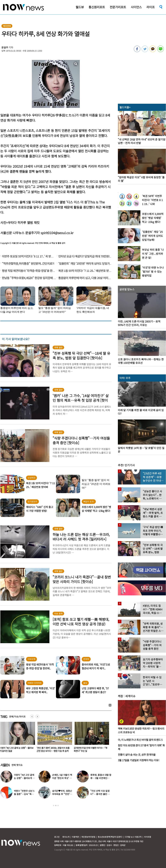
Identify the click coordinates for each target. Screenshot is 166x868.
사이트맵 (147, 837)
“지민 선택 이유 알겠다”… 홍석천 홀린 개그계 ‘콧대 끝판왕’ (100, 794)
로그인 (57, 837)
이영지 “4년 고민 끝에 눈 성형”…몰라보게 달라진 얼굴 (54, 749)
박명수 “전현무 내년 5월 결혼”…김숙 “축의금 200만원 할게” (24, 794)
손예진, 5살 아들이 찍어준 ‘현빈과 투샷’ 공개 (62, 778)
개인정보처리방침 (88, 837)
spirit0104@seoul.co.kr (57, 233)
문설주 (5, 47)
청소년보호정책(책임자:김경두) (110, 837)
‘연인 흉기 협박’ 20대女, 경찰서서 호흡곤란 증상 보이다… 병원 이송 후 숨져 (90, 749)
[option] (54, 738)
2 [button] (56, 806)
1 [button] (54, 806)
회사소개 (66, 837)
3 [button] (58, 806)
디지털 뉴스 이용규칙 (133, 837)
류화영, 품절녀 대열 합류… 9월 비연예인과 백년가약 (101, 778)
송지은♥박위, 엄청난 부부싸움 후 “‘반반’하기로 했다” (62, 794)
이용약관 (75, 837)
